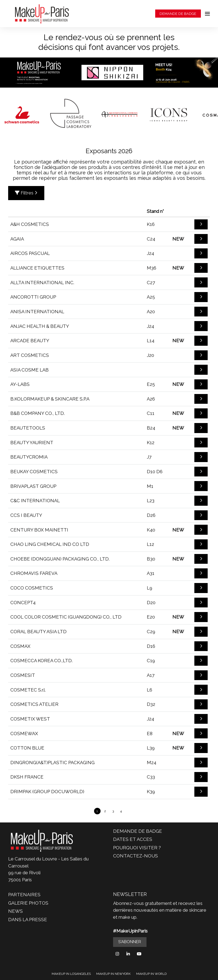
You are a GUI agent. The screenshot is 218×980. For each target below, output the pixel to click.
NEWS (15, 911)
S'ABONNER (130, 942)
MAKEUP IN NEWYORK (113, 974)
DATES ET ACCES (133, 839)
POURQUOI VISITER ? (137, 848)
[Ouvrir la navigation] (207, 14)
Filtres (26, 193)
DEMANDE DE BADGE (178, 14)
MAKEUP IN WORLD (151, 974)
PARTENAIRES (24, 895)
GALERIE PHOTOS (28, 903)
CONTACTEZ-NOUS (136, 856)
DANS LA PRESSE (28, 920)
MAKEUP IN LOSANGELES (71, 974)
